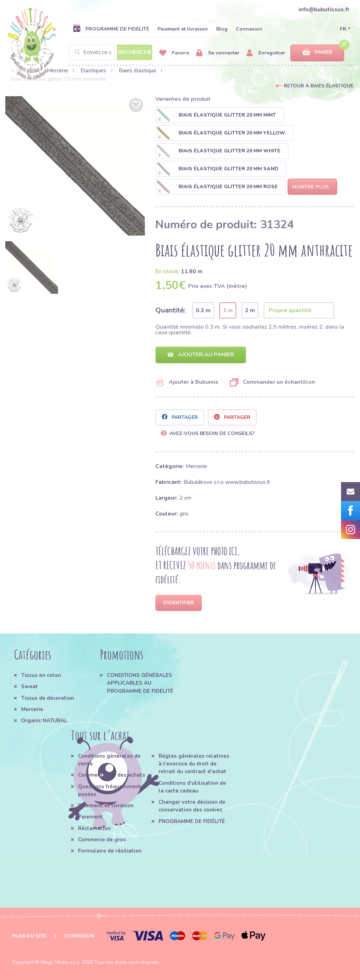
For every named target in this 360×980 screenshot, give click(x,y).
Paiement (91, 817)
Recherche (135, 52)
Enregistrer (266, 53)
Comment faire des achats (112, 775)
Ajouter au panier (201, 355)
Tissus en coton (41, 675)
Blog (222, 29)
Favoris (174, 53)
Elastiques (93, 71)
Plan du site (29, 936)
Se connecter (218, 53)
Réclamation (94, 828)
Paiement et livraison (183, 29)
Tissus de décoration (48, 698)
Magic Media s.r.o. (60, 962)
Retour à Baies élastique (319, 86)
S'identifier (179, 603)
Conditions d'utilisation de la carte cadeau (192, 787)
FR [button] (343, 29)
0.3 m (203, 310)
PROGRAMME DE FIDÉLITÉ (111, 29)
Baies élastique (138, 71)
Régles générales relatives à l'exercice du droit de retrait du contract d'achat (194, 764)
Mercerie (57, 71)
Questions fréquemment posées (110, 790)
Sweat (30, 686)
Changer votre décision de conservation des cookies (192, 806)
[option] (75, 166)
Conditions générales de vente (109, 760)
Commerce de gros (102, 840)
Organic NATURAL (44, 721)
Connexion (249, 29)
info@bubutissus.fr (324, 9)
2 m (250, 310)
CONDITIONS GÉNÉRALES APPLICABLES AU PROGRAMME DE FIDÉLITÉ (140, 683)
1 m (228, 310)
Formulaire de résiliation (110, 851)
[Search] (110, 52)
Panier (317, 52)
